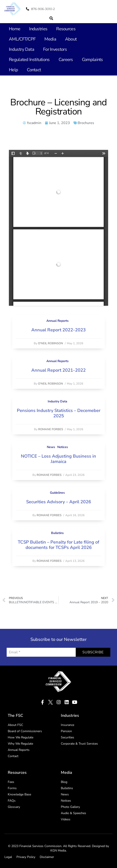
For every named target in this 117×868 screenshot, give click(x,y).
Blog (64, 782)
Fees (11, 782)
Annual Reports (58, 321)
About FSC (15, 725)
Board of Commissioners (25, 731)
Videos (66, 819)
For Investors (55, 49)
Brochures (86, 123)
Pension (66, 731)
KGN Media (58, 851)
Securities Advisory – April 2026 (59, 502)
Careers (66, 60)
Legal (8, 857)
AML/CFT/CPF (22, 39)
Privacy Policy (26, 857)
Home (15, 29)
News (51, 447)
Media (50, 39)
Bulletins (57, 533)
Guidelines (57, 493)
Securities (67, 737)
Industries (38, 29)
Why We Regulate (20, 744)
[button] (51, 18)
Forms (12, 788)
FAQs (12, 801)
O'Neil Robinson (51, 343)
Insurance (67, 725)
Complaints (92, 60)
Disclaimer (47, 857)
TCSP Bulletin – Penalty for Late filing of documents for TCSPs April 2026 (58, 545)
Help (13, 70)
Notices (63, 447)
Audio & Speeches (73, 813)
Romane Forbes (51, 429)
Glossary (14, 807)
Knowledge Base (19, 794)
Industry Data (22, 49)
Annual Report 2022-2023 (58, 330)
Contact (34, 70)
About (71, 39)
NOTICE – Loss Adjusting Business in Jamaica (58, 459)
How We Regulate (21, 737)
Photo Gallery (70, 807)
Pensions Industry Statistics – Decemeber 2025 (59, 413)
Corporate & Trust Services (79, 744)
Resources (66, 29)
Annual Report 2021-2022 (58, 370)
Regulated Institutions (29, 60)
